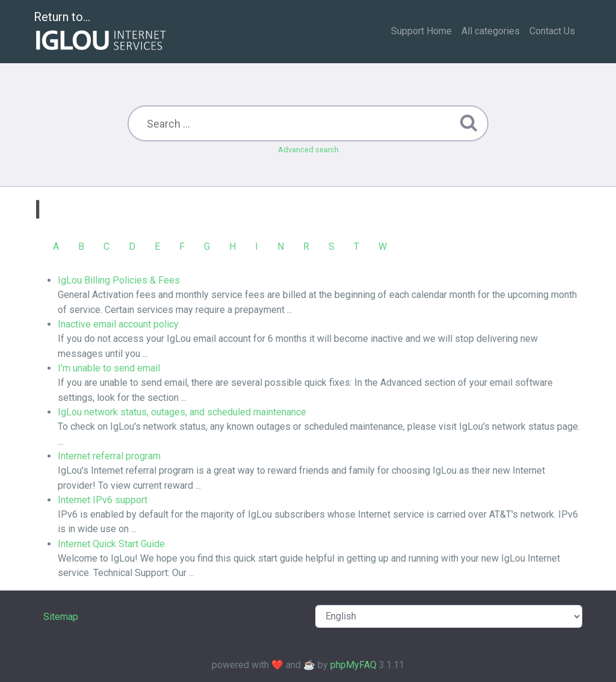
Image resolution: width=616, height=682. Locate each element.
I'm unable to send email (109, 368)
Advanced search (308, 150)
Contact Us (552, 31)
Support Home (421, 31)
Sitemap (61, 617)
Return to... (101, 32)
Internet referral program (109, 456)
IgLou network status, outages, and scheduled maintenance (182, 412)
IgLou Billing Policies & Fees (119, 280)
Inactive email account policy (118, 324)
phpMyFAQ (353, 665)
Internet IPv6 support (103, 500)
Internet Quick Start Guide (111, 544)
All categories (491, 31)
